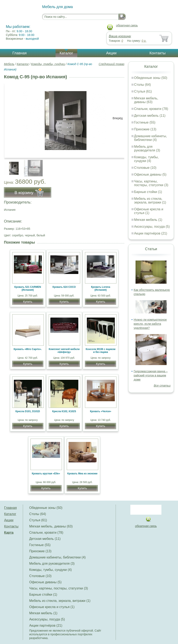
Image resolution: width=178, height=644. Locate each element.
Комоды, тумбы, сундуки (48, 64)
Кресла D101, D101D (28, 411)
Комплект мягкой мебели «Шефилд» (64, 351)
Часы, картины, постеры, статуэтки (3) (151, 183)
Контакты (157, 53)
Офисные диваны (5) (150, 174)
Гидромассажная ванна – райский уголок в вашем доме (151, 375)
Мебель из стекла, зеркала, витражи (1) (150, 201)
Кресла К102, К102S (64, 411)
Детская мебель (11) (150, 116)
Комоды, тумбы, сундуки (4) (146, 159)
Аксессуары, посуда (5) (152, 227)
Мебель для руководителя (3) (147, 148)
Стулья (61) (143, 91)
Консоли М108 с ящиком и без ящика (101, 351)
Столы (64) (142, 85)
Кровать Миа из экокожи (82, 474)
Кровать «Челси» (101, 411)
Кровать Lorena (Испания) (101, 288)
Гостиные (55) (145, 122)
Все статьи (162, 386)
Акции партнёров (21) (151, 233)
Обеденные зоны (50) (151, 78)
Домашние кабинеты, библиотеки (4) (151, 138)
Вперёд (118, 118)
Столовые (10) (145, 168)
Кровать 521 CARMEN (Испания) (28, 288)
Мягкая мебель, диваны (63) (146, 100)
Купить (28, 302)
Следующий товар (111, 64)
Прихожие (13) (145, 129)
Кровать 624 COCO (64, 287)
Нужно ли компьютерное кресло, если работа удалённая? (150, 324)
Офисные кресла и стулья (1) (149, 211)
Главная (20, 53)
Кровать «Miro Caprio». (28, 349)
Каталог (66, 53)
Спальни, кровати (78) (151, 109)
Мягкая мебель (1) (148, 220)
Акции (111, 53)
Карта (9, 533)
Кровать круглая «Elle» (46, 474)
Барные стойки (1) (148, 192)
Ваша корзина (120, 36)
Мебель (9, 64)
